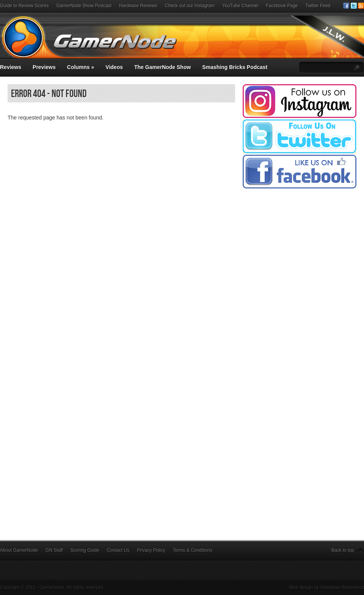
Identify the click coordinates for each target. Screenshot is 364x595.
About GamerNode (19, 550)
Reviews (11, 67)
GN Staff (54, 550)
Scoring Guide (85, 550)
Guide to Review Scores (24, 6)
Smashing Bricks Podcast (235, 67)
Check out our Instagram (190, 6)
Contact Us (118, 550)
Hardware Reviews (138, 6)
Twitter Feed (318, 6)
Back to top (343, 550)
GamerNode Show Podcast (84, 6)
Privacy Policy (151, 550)
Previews (44, 67)
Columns (81, 67)
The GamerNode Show (162, 67)
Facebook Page (282, 6)
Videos (114, 67)
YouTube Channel (240, 6)
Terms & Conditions (193, 550)
